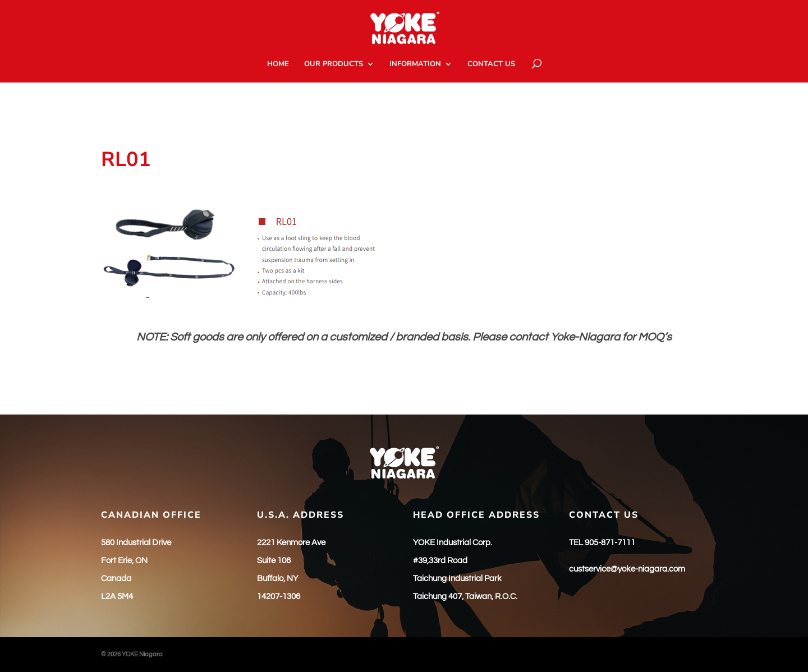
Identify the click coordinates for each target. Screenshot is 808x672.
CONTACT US (491, 65)
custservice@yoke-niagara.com (627, 569)
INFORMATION (415, 65)
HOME (278, 65)
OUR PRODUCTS (334, 65)
